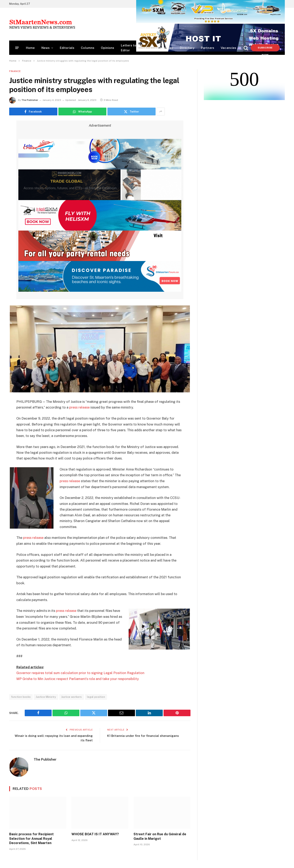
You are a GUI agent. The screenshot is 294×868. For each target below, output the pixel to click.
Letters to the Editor (132, 48)
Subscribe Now (265, 49)
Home (30, 48)
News (46, 48)
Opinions (107, 48)
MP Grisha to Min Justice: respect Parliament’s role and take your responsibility (78, 678)
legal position (96, 696)
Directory (187, 48)
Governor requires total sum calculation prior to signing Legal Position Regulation (80, 672)
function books (21, 696)
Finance (15, 71)
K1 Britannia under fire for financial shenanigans (143, 735)
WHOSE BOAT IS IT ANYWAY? (95, 833)
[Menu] (17, 48)
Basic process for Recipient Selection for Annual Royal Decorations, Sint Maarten (31, 838)
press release (79, 407)
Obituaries (165, 48)
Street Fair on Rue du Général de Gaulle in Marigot (160, 836)
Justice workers (72, 696)
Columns (88, 48)
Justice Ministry (46, 696)
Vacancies (229, 48)
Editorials (67, 48)
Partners (208, 48)
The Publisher (30, 100)
